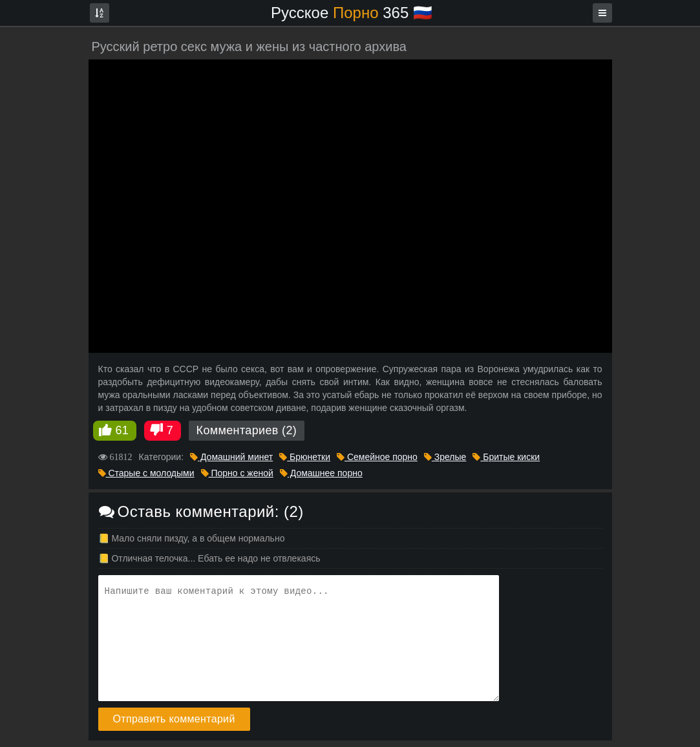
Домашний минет (231, 457)
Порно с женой (237, 473)
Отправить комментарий (174, 719)
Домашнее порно (321, 473)
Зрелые (445, 457)
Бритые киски (506, 457)
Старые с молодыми (146, 473)
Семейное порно (377, 457)
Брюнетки (305, 457)
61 (122, 430)
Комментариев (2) (247, 430)
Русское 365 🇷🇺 (352, 13)
